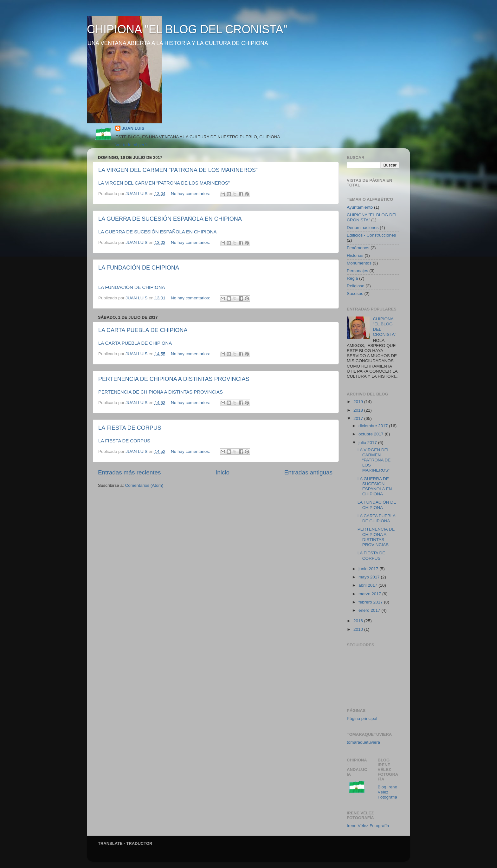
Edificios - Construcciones (371, 235)
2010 (359, 629)
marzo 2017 (370, 594)
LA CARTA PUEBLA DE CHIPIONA (143, 330)
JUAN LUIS (133, 128)
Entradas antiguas (308, 472)
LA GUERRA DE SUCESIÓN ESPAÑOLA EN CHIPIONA (170, 219)
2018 (359, 410)
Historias (355, 255)
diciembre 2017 (374, 426)
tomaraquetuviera (363, 742)
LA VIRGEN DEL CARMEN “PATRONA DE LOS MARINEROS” (178, 170)
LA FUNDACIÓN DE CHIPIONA (139, 268)
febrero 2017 (371, 602)
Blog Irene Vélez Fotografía (388, 792)
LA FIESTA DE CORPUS (130, 428)
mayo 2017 (370, 577)
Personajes (358, 271)
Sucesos (355, 294)
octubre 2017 (372, 434)
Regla (352, 278)
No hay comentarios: (191, 194)
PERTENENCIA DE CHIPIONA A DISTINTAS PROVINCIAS (174, 379)
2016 (359, 621)
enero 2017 (370, 610)
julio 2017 (368, 443)
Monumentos (359, 263)
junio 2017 (369, 569)
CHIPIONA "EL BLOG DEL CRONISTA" (187, 29)
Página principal (362, 718)
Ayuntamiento (360, 207)
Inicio (223, 472)
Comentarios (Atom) (144, 485)
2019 (359, 402)
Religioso (356, 286)
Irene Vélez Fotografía (368, 826)
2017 (359, 418)
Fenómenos (358, 248)
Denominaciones (363, 228)
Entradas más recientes (129, 472)
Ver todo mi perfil (131, 145)
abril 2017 (368, 585)
